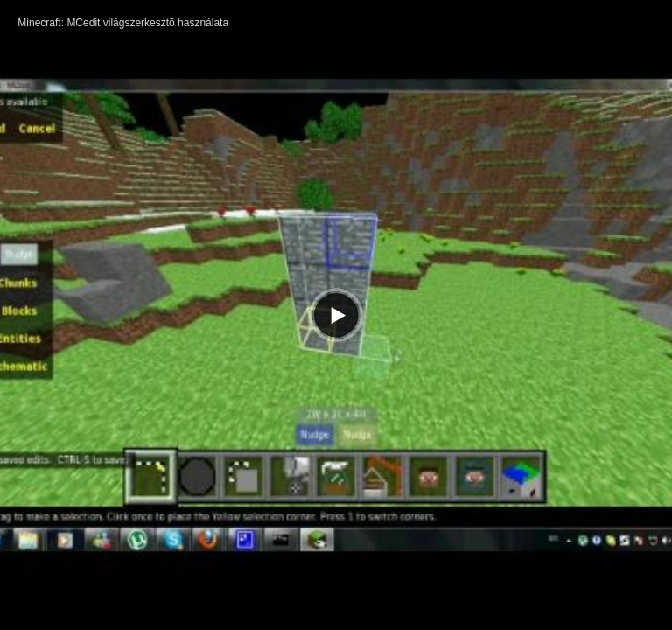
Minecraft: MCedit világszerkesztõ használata (123, 23)
